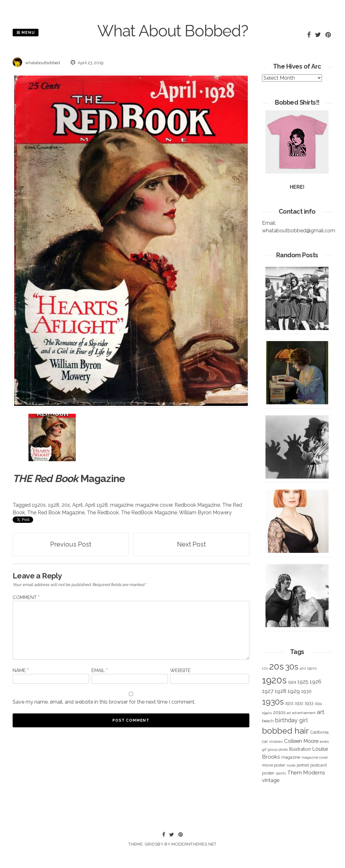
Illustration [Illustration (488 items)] (300, 749)
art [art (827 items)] (321, 712)
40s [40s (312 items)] (303, 668)
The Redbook (103, 513)
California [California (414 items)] (319, 732)
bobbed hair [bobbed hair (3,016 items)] (285, 731)
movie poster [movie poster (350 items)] (274, 765)
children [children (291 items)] (276, 742)
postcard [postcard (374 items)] (318, 765)
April (77, 505)
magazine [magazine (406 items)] (291, 757)
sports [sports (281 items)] (281, 773)
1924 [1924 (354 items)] (292, 682)
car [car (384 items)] (265, 741)
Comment (26, 597)
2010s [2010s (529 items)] (279, 712)
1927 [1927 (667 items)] (268, 691)
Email (100, 670)
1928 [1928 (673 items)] (280, 691)
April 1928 (96, 505)
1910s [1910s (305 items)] (312, 668)
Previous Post (71, 544)
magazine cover (154, 505)
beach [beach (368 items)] (268, 721)
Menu (26, 33)
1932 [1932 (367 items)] (299, 703)
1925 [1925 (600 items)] (303, 682)
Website (180, 670)
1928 (54, 505)
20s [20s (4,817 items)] (277, 666)
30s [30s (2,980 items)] (292, 667)
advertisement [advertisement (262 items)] (304, 713)
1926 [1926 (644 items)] (315, 682)
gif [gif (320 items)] (264, 749)
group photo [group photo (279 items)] (278, 750)
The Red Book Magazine (56, 513)
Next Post (191, 544)
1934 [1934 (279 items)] (318, 703)
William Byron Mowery (205, 513)
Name (21, 670)
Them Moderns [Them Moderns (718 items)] (306, 773)
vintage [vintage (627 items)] (271, 780)
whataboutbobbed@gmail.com (299, 231)
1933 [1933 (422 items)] (309, 703)
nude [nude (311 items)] (291, 765)
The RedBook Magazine (149, 513)
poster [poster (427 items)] (268, 773)
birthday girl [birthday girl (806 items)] (291, 720)
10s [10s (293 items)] (265, 668)
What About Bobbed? (173, 31)
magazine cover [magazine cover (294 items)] (315, 757)
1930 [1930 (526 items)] (306, 691)
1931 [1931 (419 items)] (289, 703)
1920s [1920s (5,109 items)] (274, 680)
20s (66, 505)
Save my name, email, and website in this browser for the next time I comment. (104, 702)
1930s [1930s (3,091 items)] (273, 702)
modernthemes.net (194, 844)
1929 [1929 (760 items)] (294, 691)
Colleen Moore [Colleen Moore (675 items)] (301, 741)
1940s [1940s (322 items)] (267, 713)
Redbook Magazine (197, 505)
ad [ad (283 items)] (289, 713)
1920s (39, 505)
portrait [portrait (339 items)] (303, 765)
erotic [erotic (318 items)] (324, 742)
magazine (122, 505)
